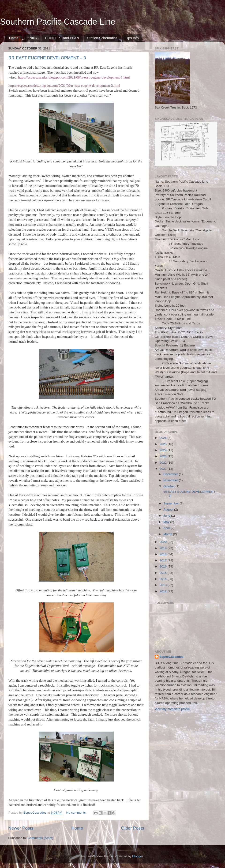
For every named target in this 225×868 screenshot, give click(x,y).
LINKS (32, 38)
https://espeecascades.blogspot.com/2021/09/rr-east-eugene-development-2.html (64, 86)
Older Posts (133, 828)
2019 (164, 548)
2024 (164, 450)
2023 (164, 456)
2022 (164, 463)
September (172, 503)
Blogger (138, 856)
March (168, 534)
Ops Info (132, 38)
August (169, 509)
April (167, 528)
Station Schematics (102, 38)
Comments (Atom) (41, 838)
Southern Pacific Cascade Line (58, 22)
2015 (164, 573)
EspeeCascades (171, 657)
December (171, 474)
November (171, 480)
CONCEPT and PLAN (62, 38)
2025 (164, 444)
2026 (164, 438)
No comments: (77, 813)
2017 (164, 560)
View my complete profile (172, 709)
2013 (164, 585)
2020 (164, 542)
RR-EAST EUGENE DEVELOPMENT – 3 (47, 58)
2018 (164, 554)
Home (14, 38)
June (167, 516)
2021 (164, 469)
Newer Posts (21, 828)
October (169, 486)
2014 (164, 579)
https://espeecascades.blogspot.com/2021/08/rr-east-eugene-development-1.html (74, 77)
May (167, 522)
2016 (164, 566)
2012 (164, 591)
